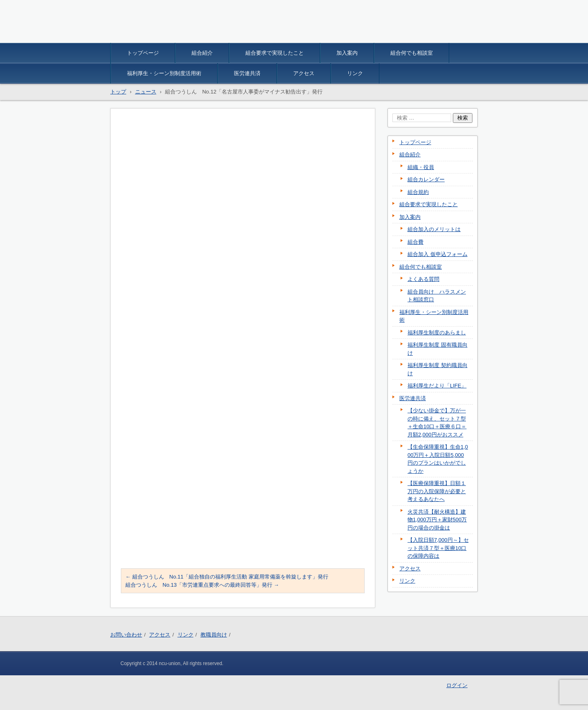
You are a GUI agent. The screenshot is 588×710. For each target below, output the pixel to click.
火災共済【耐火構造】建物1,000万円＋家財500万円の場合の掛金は (437, 520)
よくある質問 (423, 279)
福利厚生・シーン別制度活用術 (164, 73)
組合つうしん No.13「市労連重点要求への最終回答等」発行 (202, 585)
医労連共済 (247, 73)
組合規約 (418, 192)
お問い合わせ (126, 635)
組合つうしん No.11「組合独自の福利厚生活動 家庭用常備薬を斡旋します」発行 (227, 577)
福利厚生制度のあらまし (437, 333)
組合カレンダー (426, 179)
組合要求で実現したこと (275, 53)
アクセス (304, 73)
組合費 (415, 242)
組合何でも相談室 (412, 53)
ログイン (457, 685)
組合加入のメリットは (434, 229)
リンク (355, 73)
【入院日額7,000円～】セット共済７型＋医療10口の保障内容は (438, 548)
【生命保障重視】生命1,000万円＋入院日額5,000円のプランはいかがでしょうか (438, 459)
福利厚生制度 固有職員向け (438, 349)
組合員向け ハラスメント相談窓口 (437, 296)
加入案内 (347, 53)
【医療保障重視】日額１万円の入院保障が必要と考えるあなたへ (437, 491)
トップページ (143, 53)
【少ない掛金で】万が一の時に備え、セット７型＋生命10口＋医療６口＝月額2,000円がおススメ (437, 423)
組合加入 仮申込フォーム (438, 254)
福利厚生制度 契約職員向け (438, 369)
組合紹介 (202, 53)
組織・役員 (421, 167)
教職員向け (214, 635)
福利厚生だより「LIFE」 (437, 386)
